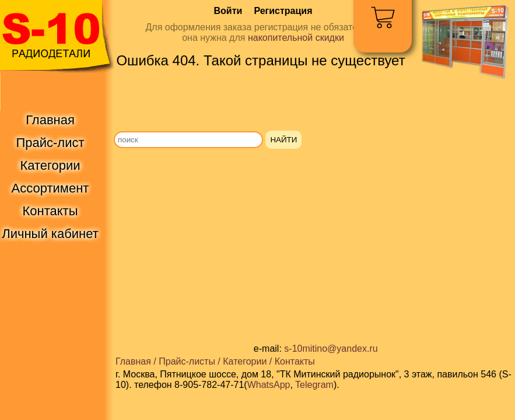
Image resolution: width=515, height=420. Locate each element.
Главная (133, 361)
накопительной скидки (296, 38)
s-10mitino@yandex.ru (331, 349)
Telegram (314, 385)
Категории (245, 361)
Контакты (295, 361)
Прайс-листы (187, 361)
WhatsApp (269, 385)
